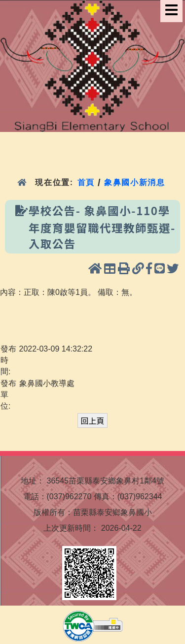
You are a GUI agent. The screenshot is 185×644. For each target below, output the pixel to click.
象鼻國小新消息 (134, 182)
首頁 (86, 182)
